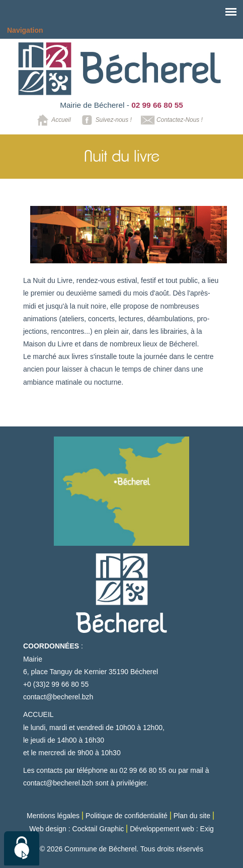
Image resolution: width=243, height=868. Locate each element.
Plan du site (192, 816)
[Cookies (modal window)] (22, 848)
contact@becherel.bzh (58, 697)
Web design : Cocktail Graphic (76, 829)
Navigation (25, 30)
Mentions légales (53, 816)
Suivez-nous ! (105, 120)
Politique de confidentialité (127, 816)
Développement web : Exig (172, 829)
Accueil (52, 120)
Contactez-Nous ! (171, 120)
